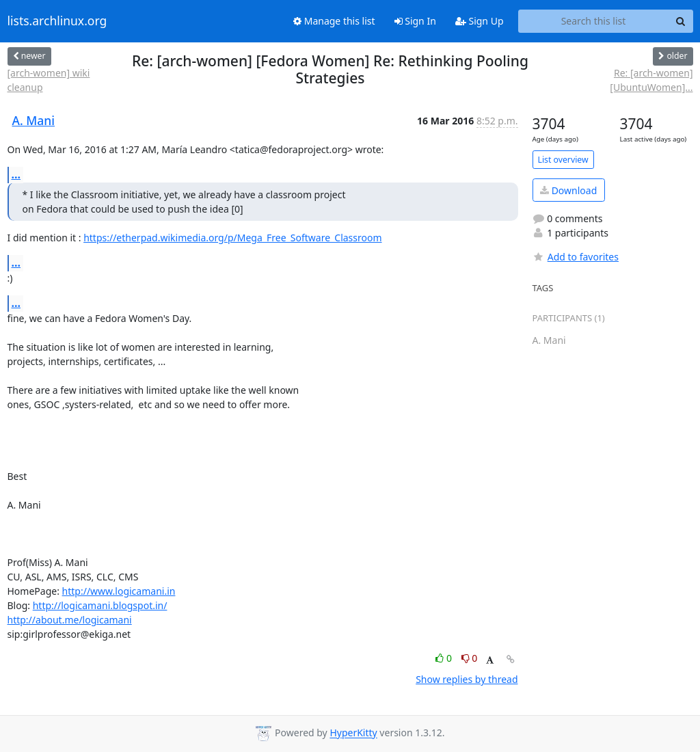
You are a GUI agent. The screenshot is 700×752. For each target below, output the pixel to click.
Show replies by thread (467, 679)
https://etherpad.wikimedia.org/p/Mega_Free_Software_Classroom (232, 238)
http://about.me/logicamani (70, 620)
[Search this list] (594, 21)
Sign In (415, 21)
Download (568, 190)
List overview (563, 160)
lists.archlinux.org (57, 21)
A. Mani (34, 120)
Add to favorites (576, 257)
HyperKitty (353, 733)
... (16, 174)
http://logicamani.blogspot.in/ (100, 605)
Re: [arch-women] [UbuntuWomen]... (651, 80)
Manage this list (334, 21)
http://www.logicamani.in (119, 591)
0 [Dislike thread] (470, 658)
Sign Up (480, 21)
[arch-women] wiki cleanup (49, 80)
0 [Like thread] (445, 658)
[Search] (681, 21)
